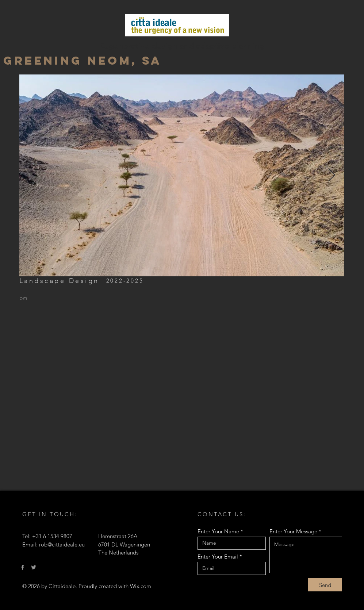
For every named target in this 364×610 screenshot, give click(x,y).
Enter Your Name (218, 531)
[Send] (325, 585)
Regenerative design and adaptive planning (182, 46)
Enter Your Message (293, 531)
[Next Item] (332, 175)
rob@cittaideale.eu (62, 544)
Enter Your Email (218, 557)
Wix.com (141, 586)
